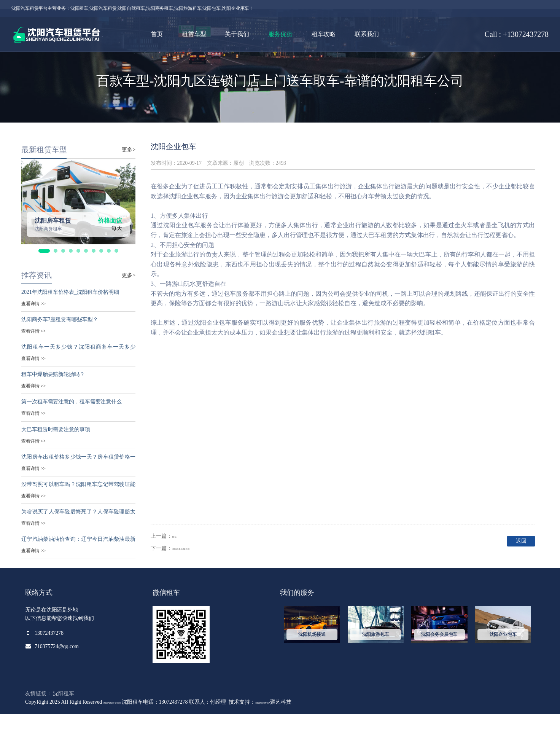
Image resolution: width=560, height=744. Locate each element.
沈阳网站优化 (296, 732)
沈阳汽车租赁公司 (125, 732)
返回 (511, 572)
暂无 (177, 566)
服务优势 (280, 34)
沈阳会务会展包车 (193, 578)
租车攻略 (324, 34)
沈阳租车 (64, 723)
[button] (44, 281)
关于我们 (237, 34)
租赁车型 (194, 34)
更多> (129, 179)
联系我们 (367, 34)
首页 (157, 34)
